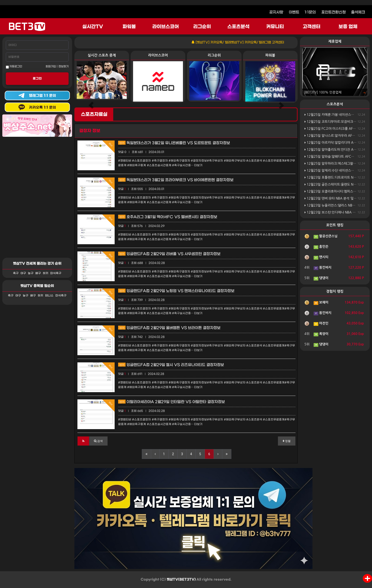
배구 (38, 273)
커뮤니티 (275, 27)
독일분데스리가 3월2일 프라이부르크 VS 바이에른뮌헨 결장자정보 (176, 180)
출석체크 (358, 12)
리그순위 (202, 27)
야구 (23, 273)
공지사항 (276, 12)
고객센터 (312, 27)
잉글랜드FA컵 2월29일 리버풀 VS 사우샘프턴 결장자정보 (169, 254)
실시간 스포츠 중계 (102, 55)
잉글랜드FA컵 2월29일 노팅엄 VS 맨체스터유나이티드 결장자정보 (176, 291)
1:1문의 (310, 12)
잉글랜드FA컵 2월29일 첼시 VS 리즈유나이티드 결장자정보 (171, 365)
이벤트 (294, 12)
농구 (31, 273)
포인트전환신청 (334, 12)
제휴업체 (335, 41)
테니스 (49, 296)
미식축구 (56, 273)
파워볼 (129, 27)
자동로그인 (14, 67)
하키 (46, 273)
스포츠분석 (238, 27)
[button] (83, 441)
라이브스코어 (166, 27)
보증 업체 (348, 27)
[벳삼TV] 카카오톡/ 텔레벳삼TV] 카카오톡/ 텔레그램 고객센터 (244, 42)
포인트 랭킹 (335, 225)
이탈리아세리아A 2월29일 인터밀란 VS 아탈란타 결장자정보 (171, 402)
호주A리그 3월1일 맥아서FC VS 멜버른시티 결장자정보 (168, 217)
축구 (16, 273)
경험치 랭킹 (335, 291)
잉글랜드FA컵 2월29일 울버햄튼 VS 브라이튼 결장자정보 (169, 328)
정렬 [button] (287, 441)
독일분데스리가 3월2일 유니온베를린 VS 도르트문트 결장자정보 (174, 143)
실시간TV (93, 27)
